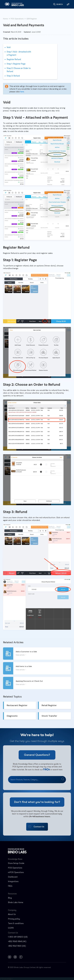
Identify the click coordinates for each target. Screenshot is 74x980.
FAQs (47, 769)
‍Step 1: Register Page (16, 64)
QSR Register (32, 19)
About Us (12, 914)
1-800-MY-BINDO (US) (18, 937)
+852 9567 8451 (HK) (17, 946)
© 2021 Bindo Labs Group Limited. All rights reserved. (30, 967)
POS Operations (17, 19)
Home (5, 19)
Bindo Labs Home (16, 902)
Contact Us (39, 827)
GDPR (11, 928)
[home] (13, 4)
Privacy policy (14, 919)
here (22, 92)
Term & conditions (16, 923)
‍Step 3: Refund (13, 76)
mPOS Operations (16, 872)
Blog (10, 898)
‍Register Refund (14, 59)
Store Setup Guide (16, 863)
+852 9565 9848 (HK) (17, 941)
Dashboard (13, 877)
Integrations (13, 881)
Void (9, 47)
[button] (68, 4)
